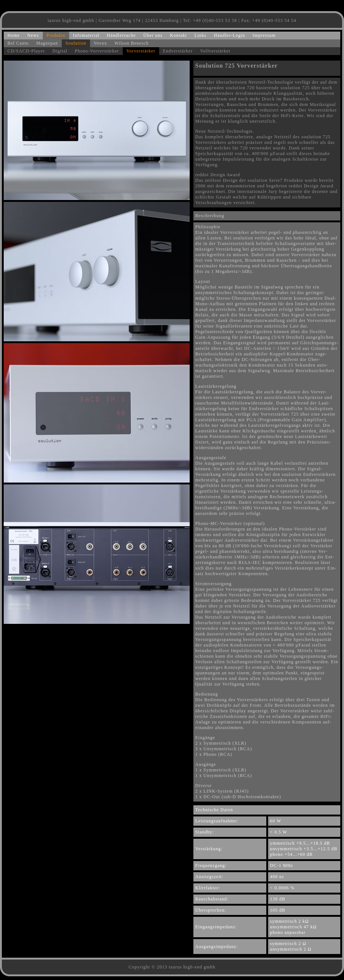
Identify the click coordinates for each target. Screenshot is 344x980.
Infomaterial (86, 35)
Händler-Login (229, 35)
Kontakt (179, 35)
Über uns (153, 35)
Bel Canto (18, 43)
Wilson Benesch (132, 43)
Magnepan (47, 43)
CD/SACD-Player (26, 51)
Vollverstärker (215, 51)
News (33, 35)
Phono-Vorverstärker (97, 51)
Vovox (100, 43)
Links (200, 35)
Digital (60, 51)
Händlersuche (121, 35)
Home (14, 35)
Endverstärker (178, 51)
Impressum (264, 35)
